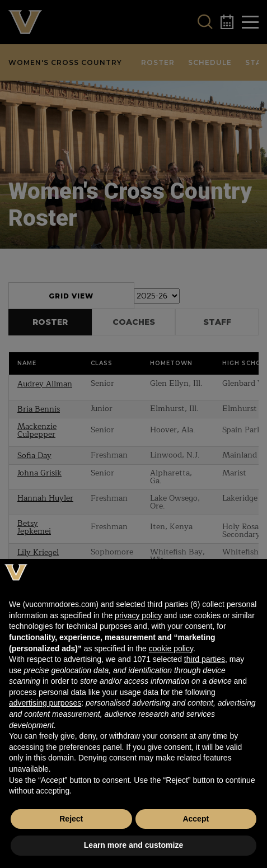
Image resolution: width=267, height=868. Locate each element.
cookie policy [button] (171, 648)
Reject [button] (71, 819)
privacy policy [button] (138, 615)
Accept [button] (196, 819)
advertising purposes (45, 703)
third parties (205, 659)
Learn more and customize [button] (133, 845)
